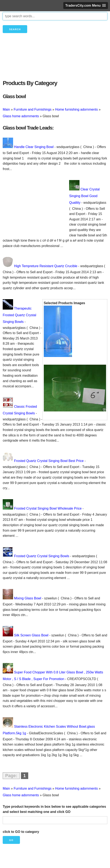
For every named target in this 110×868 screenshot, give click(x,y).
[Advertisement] (55, 63)
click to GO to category (21, 832)
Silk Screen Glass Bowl (31, 635)
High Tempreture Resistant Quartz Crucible (46, 266)
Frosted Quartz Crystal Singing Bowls (42, 556)
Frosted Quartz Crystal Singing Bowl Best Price (49, 461)
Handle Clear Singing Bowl (34, 147)
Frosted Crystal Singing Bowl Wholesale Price (48, 508)
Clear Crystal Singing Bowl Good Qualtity (84, 196)
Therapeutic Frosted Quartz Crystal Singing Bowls (19, 315)
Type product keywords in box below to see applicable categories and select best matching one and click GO (54, 809)
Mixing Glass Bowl (28, 598)
